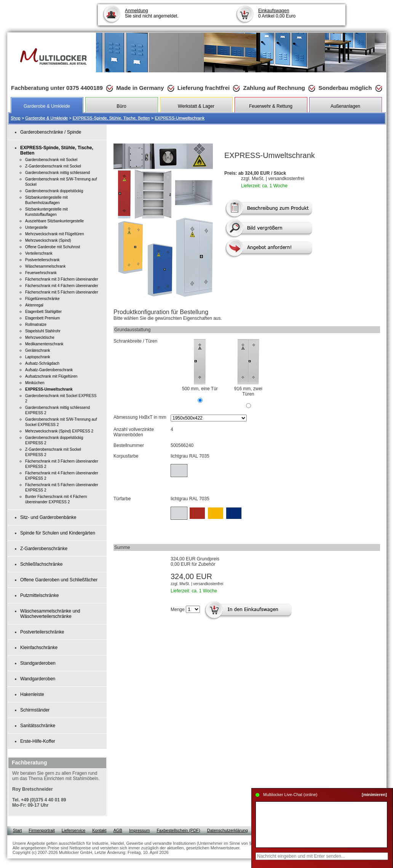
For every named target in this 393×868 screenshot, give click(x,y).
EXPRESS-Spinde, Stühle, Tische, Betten (111, 118)
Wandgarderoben (38, 679)
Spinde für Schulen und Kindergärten (58, 533)
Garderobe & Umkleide (46, 118)
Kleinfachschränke (39, 648)
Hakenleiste (32, 694)
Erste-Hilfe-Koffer (38, 741)
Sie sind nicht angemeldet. (152, 13)
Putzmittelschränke (39, 595)
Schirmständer (35, 710)
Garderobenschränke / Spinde (51, 132)
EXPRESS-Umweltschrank (180, 118)
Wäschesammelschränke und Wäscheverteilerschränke (50, 614)
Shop (16, 118)
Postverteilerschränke (42, 632)
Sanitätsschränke (38, 726)
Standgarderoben (38, 663)
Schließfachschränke (41, 564)
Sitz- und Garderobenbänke (48, 517)
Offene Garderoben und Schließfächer (59, 580)
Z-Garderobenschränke (44, 549)
